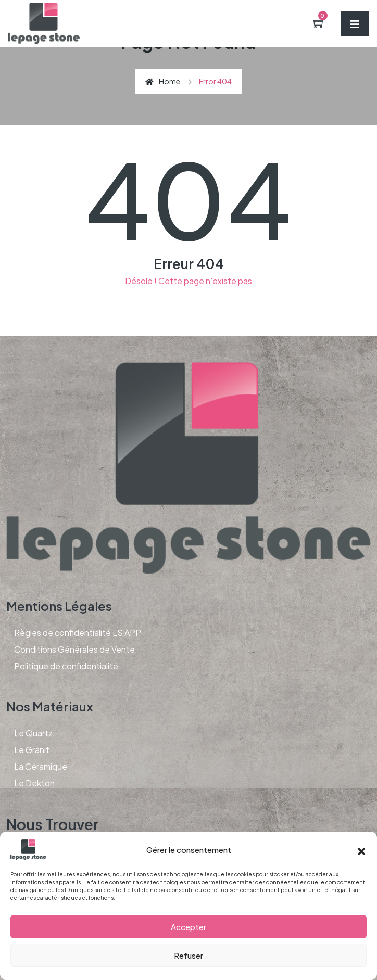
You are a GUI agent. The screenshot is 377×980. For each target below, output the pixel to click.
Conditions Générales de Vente (74, 649)
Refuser (188, 955)
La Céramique (41, 766)
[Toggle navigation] (355, 24)
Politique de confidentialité (66, 666)
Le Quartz (33, 733)
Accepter (188, 927)
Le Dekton (34, 783)
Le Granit (32, 750)
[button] (361, 850)
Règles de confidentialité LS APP (78, 633)
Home (163, 81)
